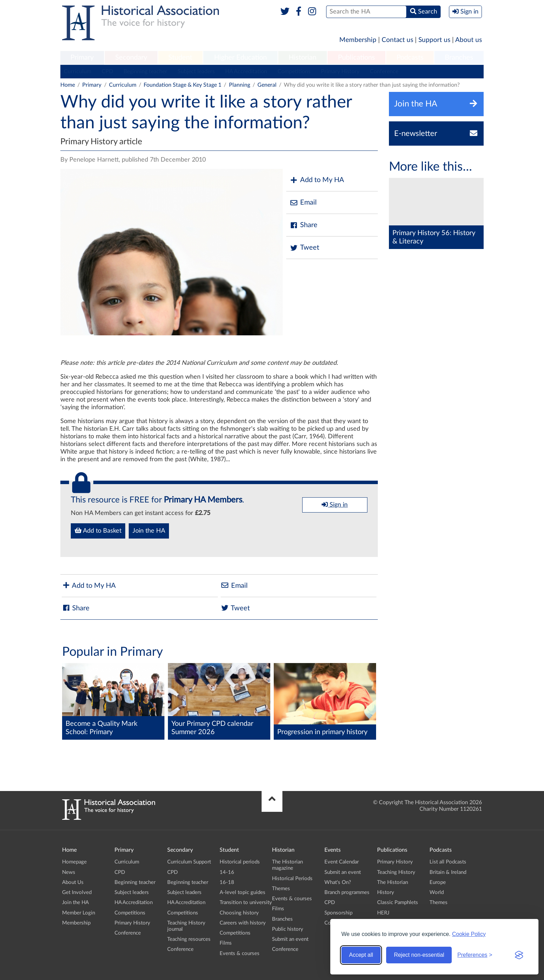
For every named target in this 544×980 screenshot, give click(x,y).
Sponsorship (338, 913)
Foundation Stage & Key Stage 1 (182, 85)
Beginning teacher (145, 71)
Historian (303, 58)
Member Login (79, 913)
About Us (73, 882)
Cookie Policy (469, 934)
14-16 (227, 872)
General (267, 85)
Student (180, 58)
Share (304, 225)
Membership (358, 40)
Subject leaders (196, 71)
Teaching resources (189, 939)
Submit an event (290, 939)
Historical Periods (292, 879)
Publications (356, 58)
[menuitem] (82, 58)
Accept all (361, 955)
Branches (459, 58)
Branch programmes (347, 892)
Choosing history (239, 913)
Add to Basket (98, 531)
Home (68, 85)
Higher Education (240, 58)
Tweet (304, 248)
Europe (438, 882)
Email (303, 203)
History (386, 892)
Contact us (397, 40)
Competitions (294, 71)
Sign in (335, 505)
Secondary (131, 58)
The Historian (393, 882)
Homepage (74, 862)
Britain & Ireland (448, 872)
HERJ (383, 913)
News (69, 872)
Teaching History (396, 872)
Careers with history (243, 923)
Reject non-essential (419, 955)
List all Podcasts (448, 862)
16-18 (227, 882)
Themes (281, 889)
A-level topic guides (243, 892)
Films (226, 943)
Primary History (340, 71)
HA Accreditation (246, 71)
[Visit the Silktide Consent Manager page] (519, 955)
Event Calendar (342, 862)
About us (469, 40)
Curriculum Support (189, 862)
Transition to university (246, 902)
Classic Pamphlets (398, 902)
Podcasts (410, 58)
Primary (82, 58)
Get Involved (77, 892)
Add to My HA (317, 180)
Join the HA (149, 531)
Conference (384, 71)
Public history (288, 929)
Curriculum (78, 71)
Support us (434, 40)
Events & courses (240, 953)
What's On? (338, 882)
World (437, 892)
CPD (107, 71)
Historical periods (240, 862)
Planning (240, 85)
